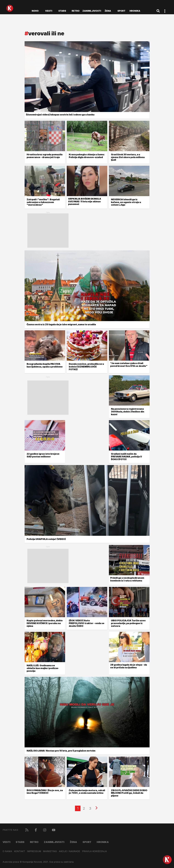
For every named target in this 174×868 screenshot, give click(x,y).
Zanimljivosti (92, 11)
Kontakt (20, 851)
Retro (76, 11)
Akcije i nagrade (69, 851)
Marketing (50, 851)
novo (35, 11)
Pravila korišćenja (94, 851)
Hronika (135, 11)
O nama (7, 851)
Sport (121, 11)
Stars (62, 11)
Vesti (49, 11)
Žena (108, 11)
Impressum (34, 851)
